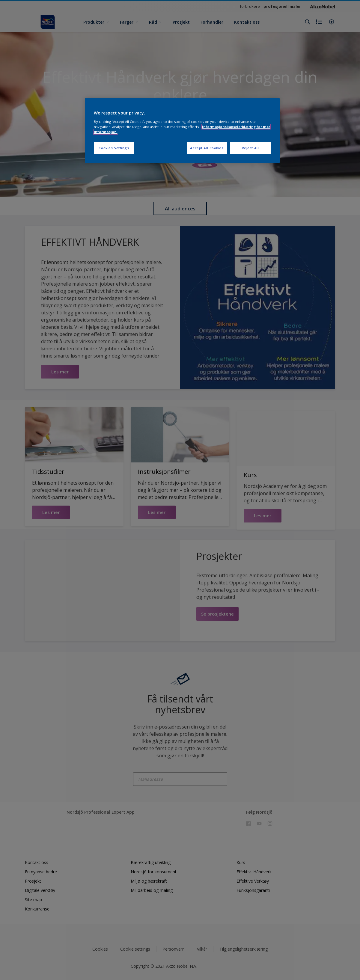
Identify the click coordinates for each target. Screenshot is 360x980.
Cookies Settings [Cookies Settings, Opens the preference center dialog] (114, 148)
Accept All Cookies (207, 148)
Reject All (250, 148)
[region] (182, 131)
